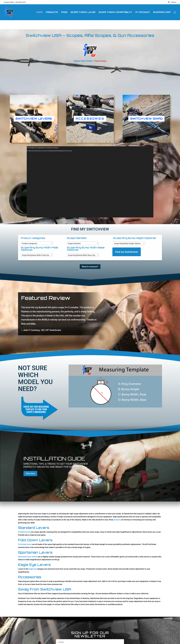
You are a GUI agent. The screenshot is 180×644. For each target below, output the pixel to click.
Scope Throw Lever (83, 12)
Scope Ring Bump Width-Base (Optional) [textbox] (83, 255)
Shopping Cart (162, 12)
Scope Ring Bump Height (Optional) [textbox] (128, 243)
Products (52, 12)
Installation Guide (54, 459)
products (117, 520)
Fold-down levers (25, 544)
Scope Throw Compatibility (115, 12)
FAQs (64, 12)
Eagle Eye (33, 569)
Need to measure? (90, 267)
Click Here (30, 474)
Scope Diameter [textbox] (74, 243)
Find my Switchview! (127, 252)
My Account (143, 12)
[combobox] (37, 243)
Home (39, 12)
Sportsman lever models (28, 557)
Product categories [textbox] (30, 243)
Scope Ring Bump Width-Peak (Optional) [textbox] (37, 255)
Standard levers (24, 532)
